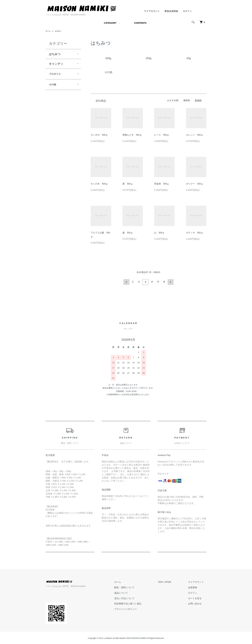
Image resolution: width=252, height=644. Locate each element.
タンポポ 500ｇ (99, 135)
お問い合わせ (197, 603)
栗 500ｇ (128, 184)
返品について (129, 592)
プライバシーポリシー (133, 608)
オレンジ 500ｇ (195, 135)
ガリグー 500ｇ (195, 184)
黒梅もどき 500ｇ (132, 135)
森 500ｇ (128, 233)
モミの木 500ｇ (99, 184)
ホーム (49, 31)
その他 (53, 86)
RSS (166, 581)
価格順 (187, 100)
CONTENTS (140, 23)
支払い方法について (132, 598)
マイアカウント (152, 11)
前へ (127, 282)
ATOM (173, 581)
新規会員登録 (171, 11)
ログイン (187, 11)
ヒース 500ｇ (162, 135)
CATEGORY (110, 23)
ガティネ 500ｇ (195, 233)
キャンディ (56, 64)
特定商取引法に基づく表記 (135, 603)
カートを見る (197, 598)
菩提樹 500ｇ (162, 184)
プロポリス (56, 74)
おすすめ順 (173, 100)
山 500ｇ (159, 233)
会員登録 (195, 587)
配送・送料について (132, 587)
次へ (170, 282)
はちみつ (60, 31)
